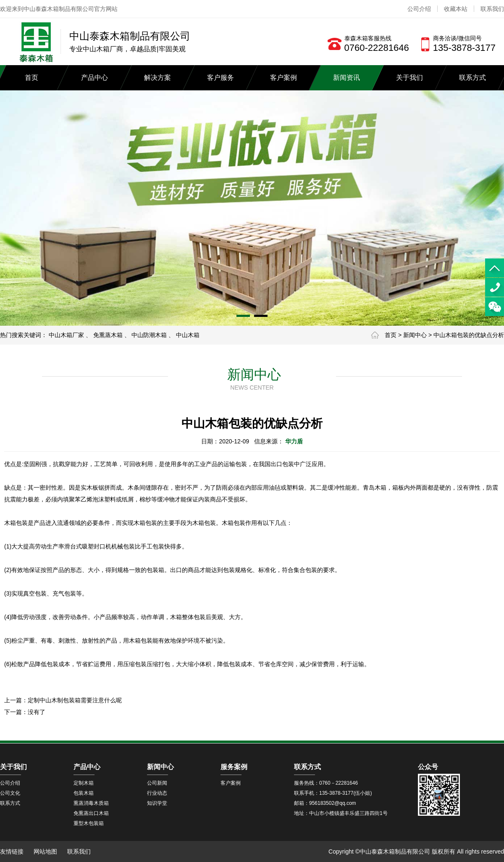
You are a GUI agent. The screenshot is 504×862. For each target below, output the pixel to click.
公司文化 (10, 793)
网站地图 (45, 851)
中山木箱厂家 (66, 335)
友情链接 (12, 851)
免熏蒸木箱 (108, 335)
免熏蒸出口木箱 (91, 813)
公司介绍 (419, 9)
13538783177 (495, 287)
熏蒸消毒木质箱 (91, 803)
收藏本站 (456, 9)
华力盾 (294, 441)
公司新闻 (157, 783)
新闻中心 (415, 335)
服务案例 (234, 767)
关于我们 (409, 78)
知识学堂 (157, 803)
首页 (31, 78)
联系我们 (492, 9)
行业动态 (157, 793)
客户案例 (283, 78)
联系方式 (472, 78)
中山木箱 (188, 335)
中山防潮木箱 (149, 335)
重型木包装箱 (89, 823)
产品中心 (94, 78)
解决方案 (157, 78)
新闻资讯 (346, 78)
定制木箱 (84, 783)
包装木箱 (84, 793)
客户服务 (220, 78)
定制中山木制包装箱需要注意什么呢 (75, 700)
